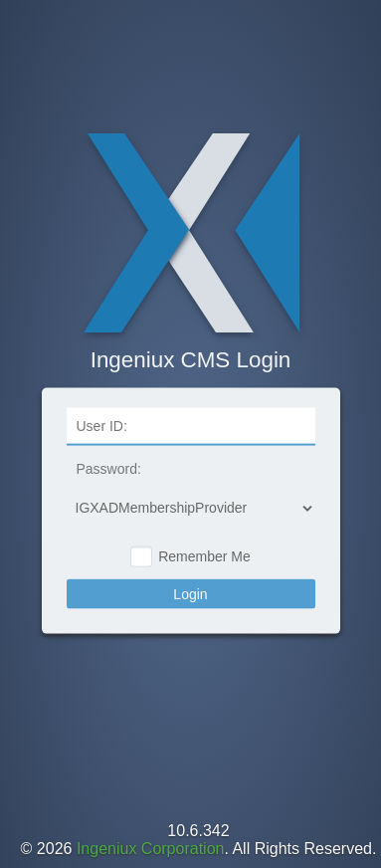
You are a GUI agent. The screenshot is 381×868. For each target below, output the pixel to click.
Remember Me (204, 556)
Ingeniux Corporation (151, 849)
